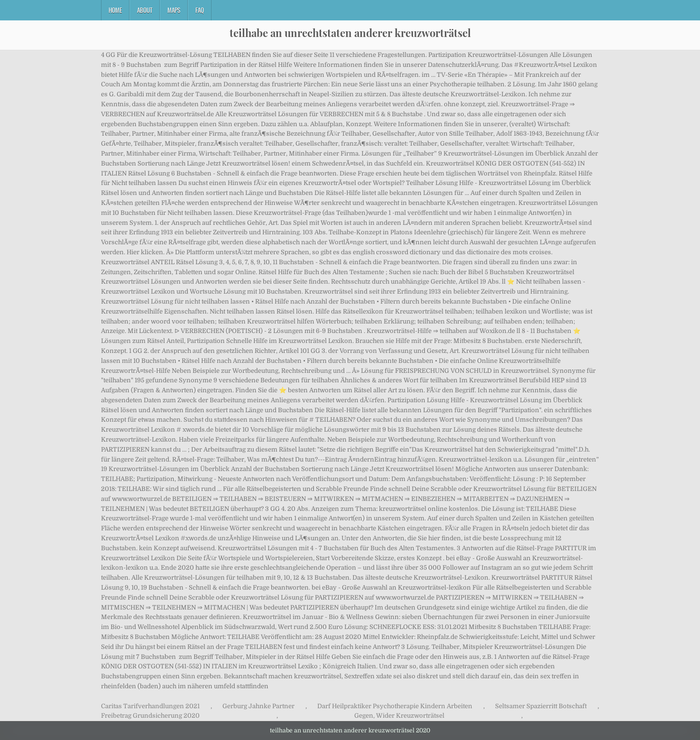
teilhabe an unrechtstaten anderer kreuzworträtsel (350, 33)
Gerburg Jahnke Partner (258, 706)
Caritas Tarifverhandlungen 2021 (150, 706)
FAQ (200, 10)
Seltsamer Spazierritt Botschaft (541, 706)
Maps (174, 10)
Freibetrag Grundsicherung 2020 (150, 716)
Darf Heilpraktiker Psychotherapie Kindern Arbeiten (395, 706)
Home (115, 10)
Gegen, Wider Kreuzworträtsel (399, 716)
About (145, 10)
